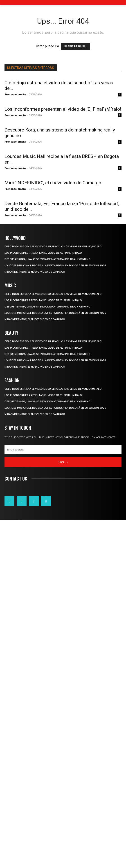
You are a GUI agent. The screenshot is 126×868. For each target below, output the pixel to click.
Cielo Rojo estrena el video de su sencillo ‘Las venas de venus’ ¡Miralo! (53, 479)
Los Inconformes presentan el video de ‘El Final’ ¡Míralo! (63, 109)
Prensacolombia (15, 94)
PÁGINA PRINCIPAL (76, 46)
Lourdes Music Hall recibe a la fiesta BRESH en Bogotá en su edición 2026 (55, 498)
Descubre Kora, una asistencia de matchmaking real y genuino (47, 491)
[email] (63, 682)
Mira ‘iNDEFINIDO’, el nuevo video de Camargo (53, 357)
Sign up (63, 694)
